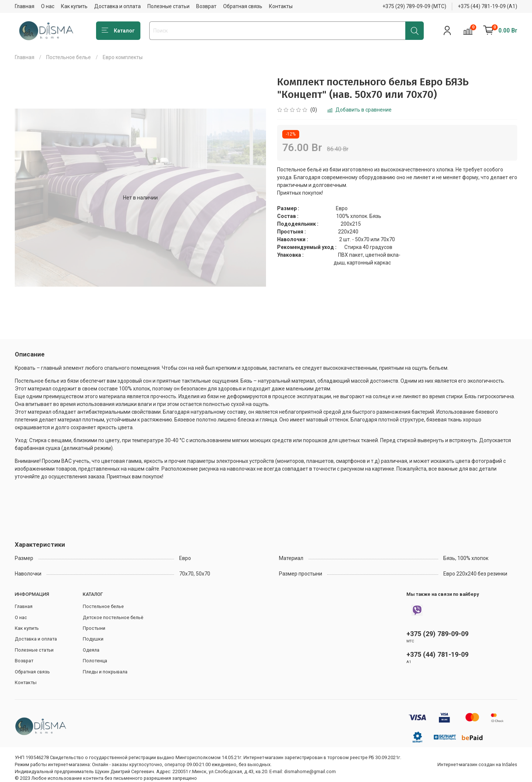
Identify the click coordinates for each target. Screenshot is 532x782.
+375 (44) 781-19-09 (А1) (487, 6)
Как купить (74, 6)
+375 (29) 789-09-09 (437, 634)
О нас (48, 6)
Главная (25, 6)
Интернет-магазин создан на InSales (477, 764)
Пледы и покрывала (105, 672)
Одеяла (91, 650)
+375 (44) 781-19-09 (437, 654)
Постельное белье (69, 57)
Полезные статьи (168, 6)
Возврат (206, 6)
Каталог (118, 31)
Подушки (93, 639)
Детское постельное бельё (113, 617)
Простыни (94, 628)
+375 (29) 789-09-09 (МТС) (414, 6)
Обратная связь (243, 6)
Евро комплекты (123, 57)
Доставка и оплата (117, 6)
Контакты (281, 6)
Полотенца (95, 661)
